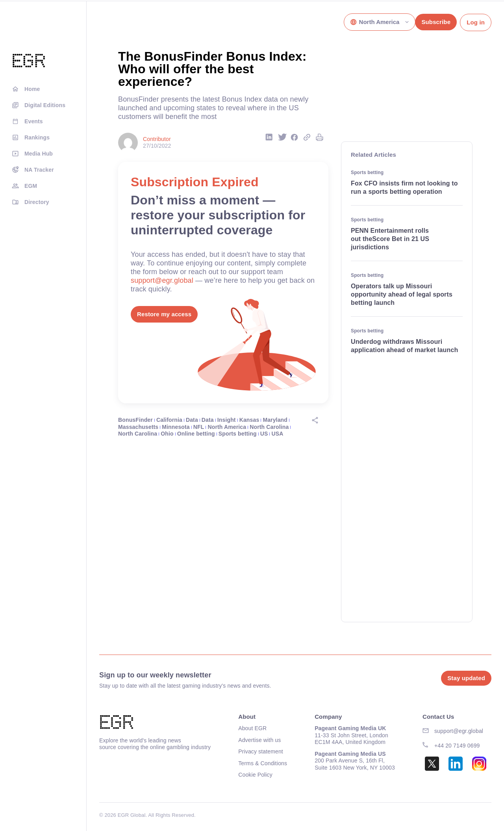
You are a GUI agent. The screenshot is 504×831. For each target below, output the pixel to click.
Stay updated (466, 678)
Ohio (167, 434)
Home (32, 89)
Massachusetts (138, 427)
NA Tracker (39, 170)
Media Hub (39, 154)
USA (277, 434)
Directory (37, 202)
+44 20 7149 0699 (457, 746)
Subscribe (436, 22)
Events (34, 121)
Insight (227, 420)
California (169, 420)
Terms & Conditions (263, 763)
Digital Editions (45, 105)
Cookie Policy (255, 775)
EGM (31, 186)
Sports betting (238, 434)
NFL (199, 427)
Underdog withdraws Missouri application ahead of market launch (405, 346)
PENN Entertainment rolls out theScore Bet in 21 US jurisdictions (390, 239)
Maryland (275, 420)
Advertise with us (259, 740)
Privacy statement (261, 751)
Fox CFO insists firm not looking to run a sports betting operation (404, 187)
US (264, 434)
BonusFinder (135, 420)
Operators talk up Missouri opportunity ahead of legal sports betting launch (402, 294)
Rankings (37, 137)
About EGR (252, 728)
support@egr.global (162, 280)
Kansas (249, 420)
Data (192, 420)
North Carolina (269, 427)
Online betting (196, 434)
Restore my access (164, 314)
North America (227, 427)
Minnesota (176, 427)
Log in (476, 22)
